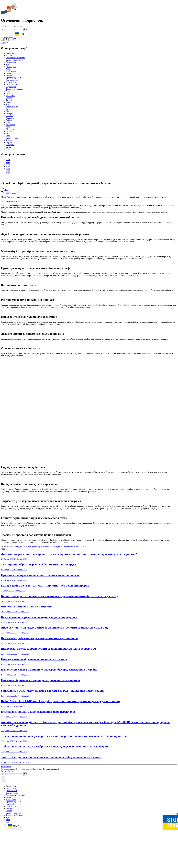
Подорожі (10, 113)
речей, (78, 646)
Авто (8, 127)
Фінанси (9, 116)
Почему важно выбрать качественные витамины (34, 758)
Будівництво (11, 87)
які (83, 646)
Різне (8, 91)
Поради (9, 142)
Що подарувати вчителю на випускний (27, 706)
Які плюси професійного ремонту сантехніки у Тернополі (39, 737)
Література (11, 129)
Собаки (9, 120)
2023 (8, 166)
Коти (8, 122)
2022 (8, 169)
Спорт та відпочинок (15, 60)
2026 (8, 160)
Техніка (9, 105)
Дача (8, 109)
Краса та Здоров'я (13, 78)
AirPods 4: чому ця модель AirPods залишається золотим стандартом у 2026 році (55, 727)
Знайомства (11, 71)
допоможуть (37, 646)
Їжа (7, 149)
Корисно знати (12, 107)
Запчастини (11, 73)
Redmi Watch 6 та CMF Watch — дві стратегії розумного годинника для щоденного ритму (61, 800)
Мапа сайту (6, 866)
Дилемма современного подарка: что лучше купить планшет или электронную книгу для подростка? (69, 653)
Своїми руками (12, 138)
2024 (8, 164)
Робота (9, 55)
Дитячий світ (11, 84)
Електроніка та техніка (16, 58)
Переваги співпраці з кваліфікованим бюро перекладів (38, 811)
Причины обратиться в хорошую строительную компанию (40, 779)
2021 (8, 171)
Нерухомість (11, 53)
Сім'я (8, 111)
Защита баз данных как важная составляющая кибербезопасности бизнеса (51, 856)
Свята (8, 147)
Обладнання (11, 62)
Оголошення (11, 93)
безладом (18, 646)
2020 (8, 173)
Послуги (10, 76)
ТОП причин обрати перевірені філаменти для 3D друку (39, 664)
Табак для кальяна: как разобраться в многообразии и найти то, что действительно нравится (64, 835)
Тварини (9, 140)
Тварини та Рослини (14, 89)
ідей (11, 646)
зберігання (47, 646)
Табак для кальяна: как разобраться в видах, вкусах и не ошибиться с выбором (55, 846)
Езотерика (10, 145)
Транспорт (10, 64)
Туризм (9, 100)
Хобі (8, 69)
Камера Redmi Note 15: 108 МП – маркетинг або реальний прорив (45, 685)
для (29, 646)
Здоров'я (10, 98)
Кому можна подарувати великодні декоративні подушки (39, 716)
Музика (9, 131)
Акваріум (10, 118)
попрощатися (69, 646)
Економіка (10, 96)
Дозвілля (10, 133)
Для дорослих (12, 80)
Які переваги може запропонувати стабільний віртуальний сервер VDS (49, 748)
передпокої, (58, 646)
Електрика (10, 125)
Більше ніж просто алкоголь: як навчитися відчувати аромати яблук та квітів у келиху (60, 695)
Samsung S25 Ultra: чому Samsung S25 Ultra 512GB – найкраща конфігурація (52, 790)
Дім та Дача (11, 67)
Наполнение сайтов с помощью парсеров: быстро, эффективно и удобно (49, 769)
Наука (8, 102)
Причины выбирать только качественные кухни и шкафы (40, 674)
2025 (8, 162)
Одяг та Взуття (12, 82)
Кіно (8, 136)
